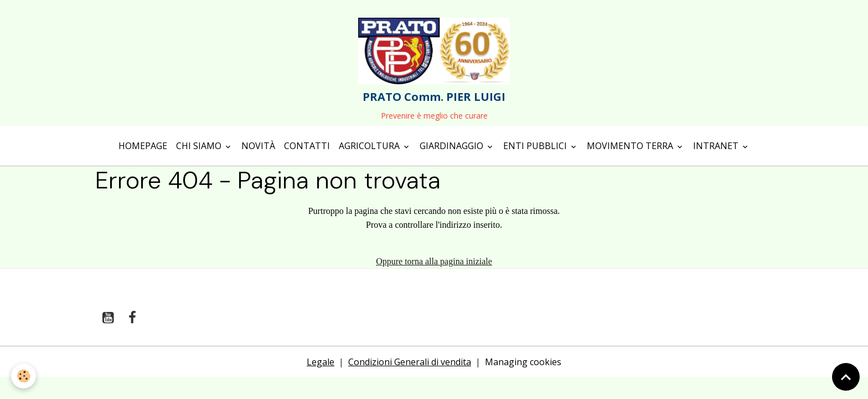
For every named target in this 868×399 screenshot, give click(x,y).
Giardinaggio (453, 146)
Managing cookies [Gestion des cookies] (523, 362)
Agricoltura (370, 146)
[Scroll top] (846, 377)
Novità (258, 146)
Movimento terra (631, 146)
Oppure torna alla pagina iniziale (434, 261)
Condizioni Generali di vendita (410, 362)
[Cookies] (24, 376)
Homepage (143, 146)
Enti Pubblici (536, 146)
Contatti (307, 146)
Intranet (717, 146)
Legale (321, 362)
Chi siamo (200, 146)
